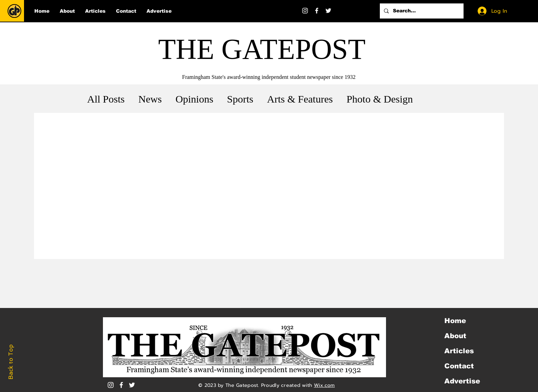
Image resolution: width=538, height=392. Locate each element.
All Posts (106, 99)
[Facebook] (317, 11)
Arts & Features (300, 99)
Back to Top (11, 362)
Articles (459, 351)
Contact (459, 366)
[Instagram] (305, 11)
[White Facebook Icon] (121, 385)
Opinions (195, 99)
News (150, 99)
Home (455, 321)
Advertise (462, 381)
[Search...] (421, 11)
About (455, 336)
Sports (240, 99)
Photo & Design (380, 99)
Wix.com (324, 385)
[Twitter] (328, 11)
